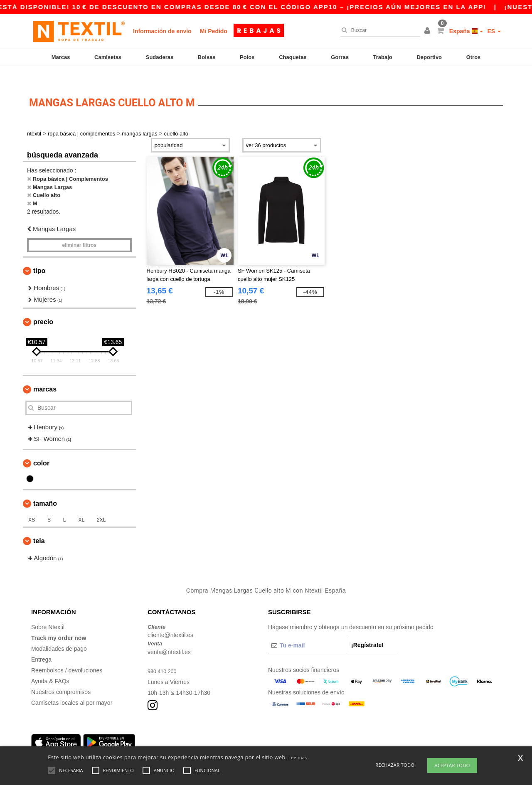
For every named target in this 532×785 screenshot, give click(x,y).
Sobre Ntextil (48, 613)
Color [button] (41, 449)
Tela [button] (39, 526)
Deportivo (429, 57)
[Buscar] (378, 30)
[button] (429, 31)
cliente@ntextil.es (170, 621)
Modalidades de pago (59, 634)
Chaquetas (293, 57)
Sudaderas (160, 57)
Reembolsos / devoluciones (67, 656)
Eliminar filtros (79, 231)
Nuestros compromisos (61, 677)
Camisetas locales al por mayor (72, 688)
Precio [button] (43, 307)
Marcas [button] (45, 375)
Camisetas (108, 57)
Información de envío (162, 31)
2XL (101, 505)
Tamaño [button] (45, 489)
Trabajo (383, 57)
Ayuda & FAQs (50, 667)
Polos (247, 57)
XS (32, 505)
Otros (474, 57)
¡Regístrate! (367, 630)
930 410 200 (164, 657)
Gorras (340, 57)
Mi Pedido (214, 31)
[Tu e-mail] (307, 631)
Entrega (41, 645)
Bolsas (207, 57)
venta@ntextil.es (169, 637)
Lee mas (298, 757)
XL (81, 505)
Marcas (61, 57)
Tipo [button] (39, 256)
